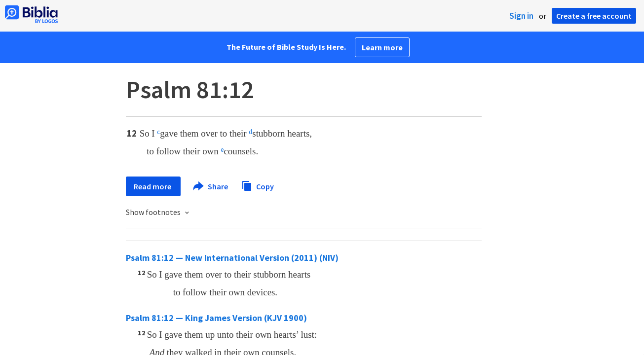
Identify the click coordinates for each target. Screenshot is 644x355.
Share (211, 186)
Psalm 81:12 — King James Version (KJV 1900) (216, 318)
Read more (153, 186)
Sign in (521, 16)
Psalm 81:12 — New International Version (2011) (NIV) (232, 258)
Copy (258, 185)
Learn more (382, 47)
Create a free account (594, 16)
